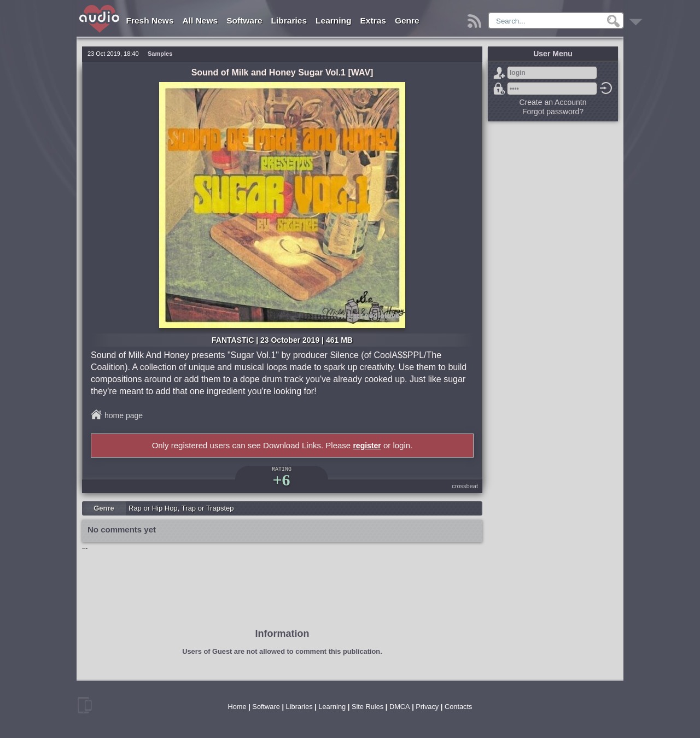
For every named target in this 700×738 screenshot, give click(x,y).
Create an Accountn (553, 102)
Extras (373, 20)
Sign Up (499, 73)
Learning (333, 20)
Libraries (289, 20)
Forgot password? (499, 89)
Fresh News (150, 20)
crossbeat (465, 486)
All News (200, 20)
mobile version (85, 705)
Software (244, 20)
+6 (281, 480)
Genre (407, 20)
